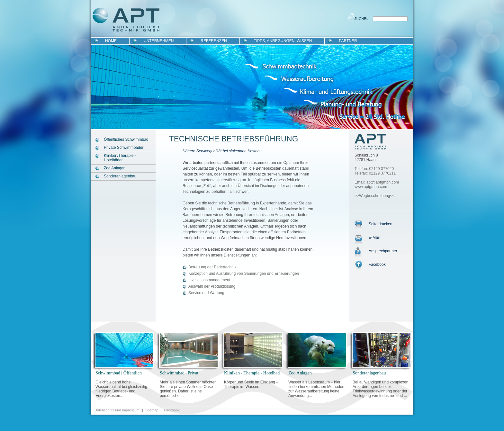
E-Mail (374, 238)
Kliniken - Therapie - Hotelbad (252, 373)
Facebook (377, 265)
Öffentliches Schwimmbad (126, 139)
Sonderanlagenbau (120, 176)
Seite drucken (380, 224)
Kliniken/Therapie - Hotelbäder (120, 158)
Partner (348, 41)
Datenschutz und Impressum (117, 410)
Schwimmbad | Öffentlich (119, 373)
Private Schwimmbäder (124, 148)
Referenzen (214, 41)
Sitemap (152, 410)
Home (111, 41)
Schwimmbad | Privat (179, 373)
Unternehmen (159, 41)
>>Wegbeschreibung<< (375, 196)
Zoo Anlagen (115, 168)
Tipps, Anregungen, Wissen (283, 41)
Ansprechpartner (383, 251)
